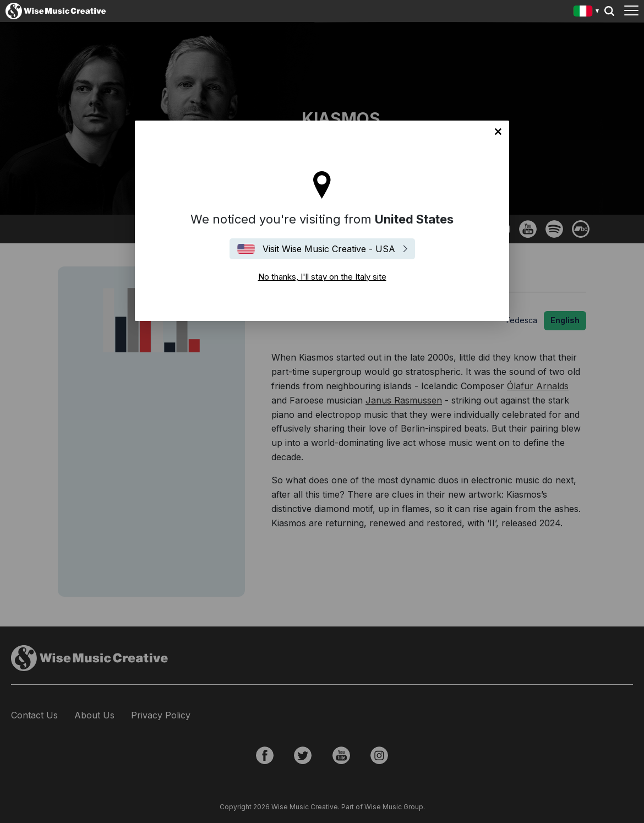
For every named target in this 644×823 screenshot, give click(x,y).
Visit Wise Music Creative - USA (329, 249)
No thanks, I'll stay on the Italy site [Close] (498, 132)
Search (609, 11)
